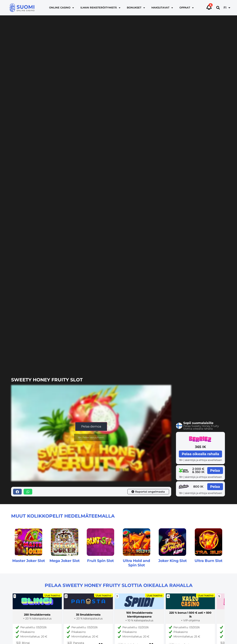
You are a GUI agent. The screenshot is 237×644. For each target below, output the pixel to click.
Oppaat (187, 8)
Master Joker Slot (29, 561)
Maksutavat (162, 8)
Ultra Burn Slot (209, 561)
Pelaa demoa (91, 426)
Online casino (62, 8)
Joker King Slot (173, 561)
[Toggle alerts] (209, 7)
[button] (218, 8)
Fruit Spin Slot (100, 561)
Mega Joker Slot (65, 561)
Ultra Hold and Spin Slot (136, 563)
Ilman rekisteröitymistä (100, 8)
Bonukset (136, 8)
